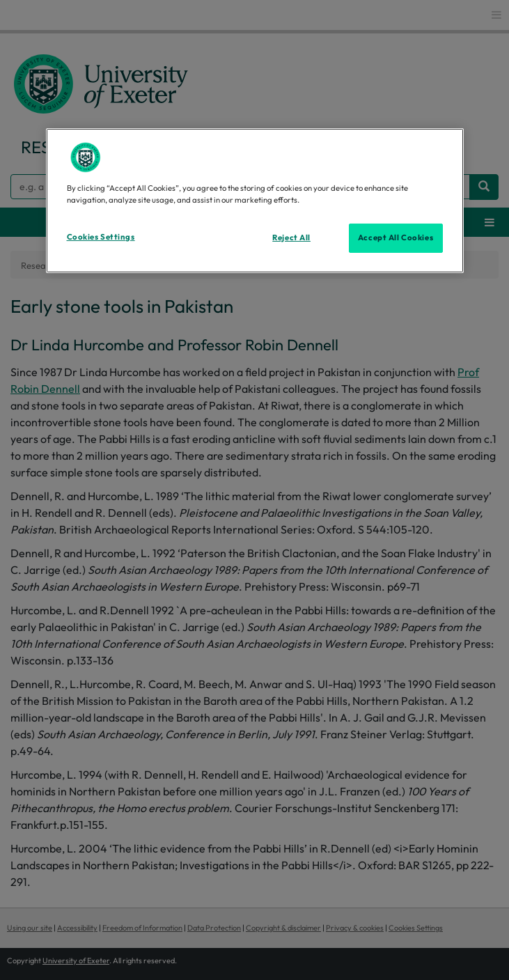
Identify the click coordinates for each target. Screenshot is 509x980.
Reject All (291, 238)
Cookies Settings (101, 237)
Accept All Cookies (396, 238)
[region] (255, 201)
